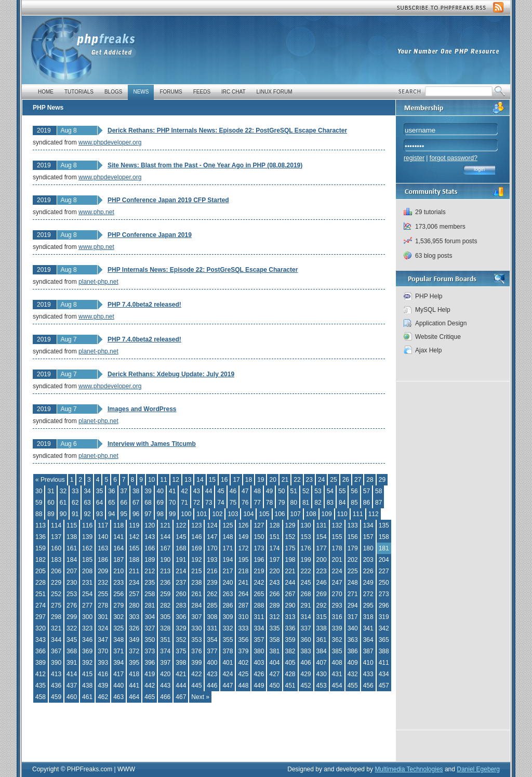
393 (103, 663)
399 (196, 663)
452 (306, 686)
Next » (200, 697)
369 (87, 651)
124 (212, 525)
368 (72, 651)
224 (337, 571)
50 (281, 491)
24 (321, 480)
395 (134, 663)
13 (188, 480)
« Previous (50, 480)
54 (330, 491)
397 (165, 663)
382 (290, 651)
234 (134, 583)
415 (87, 674)
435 (41, 686)
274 (41, 605)
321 (56, 628)
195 (243, 560)
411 (384, 663)
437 (72, 686)
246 (322, 583)
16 (224, 480)
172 (243, 548)
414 (72, 674)
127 (259, 525)
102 (217, 514)
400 (212, 663)
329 (181, 628)
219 (259, 571)
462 (103, 697)
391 (72, 663)
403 (259, 663)
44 (209, 491)
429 (306, 674)
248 (353, 583)
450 (274, 686)
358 (274, 640)
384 (322, 651)
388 (384, 651)
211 (134, 571)
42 (184, 491)
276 (72, 605)
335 (274, 628)
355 (228, 640)
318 (368, 617)
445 (196, 686)
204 (384, 560)
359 (290, 640)
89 (51, 514)
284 (196, 605)
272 (368, 594)
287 (243, 605)
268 (306, 594)
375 (181, 651)
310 (243, 617)
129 (290, 525)
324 (103, 628)
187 (118, 560)
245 (306, 583)
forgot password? (454, 158)
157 (368, 537)
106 (280, 514)
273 (384, 594)
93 (99, 514)
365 (384, 640)
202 (353, 560)
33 (75, 491)
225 (353, 571)
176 (306, 548)
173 (259, 548)
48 (257, 491)
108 (311, 514)
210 (118, 571)
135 (384, 525)
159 (41, 548)
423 (212, 674)
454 (337, 686)
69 (160, 503)
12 (176, 480)
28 (370, 480)
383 (306, 651)
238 (196, 583)
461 (87, 697)
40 (160, 491)
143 (150, 537)
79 (281, 503)
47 (245, 491)
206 (56, 571)
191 (181, 560)
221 (290, 571)
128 (274, 525)
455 (353, 686)
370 (103, 651)
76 (245, 503)
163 (103, 548)
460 (72, 697)
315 (322, 617)
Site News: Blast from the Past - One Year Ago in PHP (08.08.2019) (205, 165)
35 (99, 491)
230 (72, 583)
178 (337, 548)
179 (353, 548)
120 (150, 525)
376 (196, 651)
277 (87, 605)
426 (259, 674)
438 (87, 686)
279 (118, 605)
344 (56, 640)
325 (118, 628)
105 (264, 514)
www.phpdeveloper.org (110, 142)
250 (384, 583)
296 (384, 605)
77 (257, 503)
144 (165, 537)
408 (337, 663)
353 (196, 640)
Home (46, 92)
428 (290, 674)
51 (294, 491)
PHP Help (429, 296)
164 (118, 548)
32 (63, 491)
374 (165, 651)
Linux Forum (275, 92)
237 (181, 583)
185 (87, 560)
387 (368, 651)
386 (353, 651)
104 (248, 514)
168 (181, 548)
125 (228, 525)
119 (134, 525)
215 (196, 571)
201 (337, 560)
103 (233, 514)
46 (233, 491)
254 (87, 594)
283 (181, 605)
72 (197, 503)
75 (233, 503)
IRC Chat (233, 92)
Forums (171, 92)
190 (165, 560)
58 (378, 491)
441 (134, 686)
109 (327, 514)
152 (290, 537)
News (141, 92)
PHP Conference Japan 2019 (150, 235)
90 (63, 514)
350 (150, 640)
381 (274, 651)
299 (72, 617)
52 (306, 491)
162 (87, 548)
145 (181, 537)
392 (87, 663)
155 (337, 537)
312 (274, 617)
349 (134, 640)
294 (353, 605)
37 (124, 491)
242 (259, 583)
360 (306, 640)
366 (41, 651)
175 (290, 548)
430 (322, 674)
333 (243, 628)
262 (212, 594)
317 (353, 617)
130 (306, 525)
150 (259, 537)
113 (41, 525)
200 (322, 560)
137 (56, 537)
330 (196, 628)
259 (165, 594)
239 (212, 583)
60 (51, 503)
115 (72, 525)
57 (367, 491)
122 (181, 525)
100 (186, 514)
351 (165, 640)
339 (337, 628)
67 (136, 503)
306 (181, 617)
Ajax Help (428, 350)
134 (368, 525)
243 (274, 583)
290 (290, 605)
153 (306, 537)
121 (165, 525)
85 (354, 503)
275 (56, 605)
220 (274, 571)
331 (212, 628)
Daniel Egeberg (478, 769)
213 (165, 571)
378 (228, 651)
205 (41, 571)
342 (384, 628)
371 (118, 651)
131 (322, 525)
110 (342, 514)
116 (87, 525)
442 (150, 686)
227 (384, 571)
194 (228, 560)
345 (72, 640)
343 (41, 640)
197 (274, 560)
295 (368, 605)
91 (75, 514)
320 (41, 628)
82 (318, 503)
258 (150, 594)
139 (87, 537)
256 (118, 594)
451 (290, 686)
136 (41, 537)
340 (353, 628)
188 (134, 560)
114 (56, 525)
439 (103, 686)
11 (163, 480)
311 (259, 617)
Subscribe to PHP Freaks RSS (450, 8)
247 (337, 583)
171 (228, 548)
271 (353, 594)
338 (322, 628)
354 (212, 640)
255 (103, 594)
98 (160, 514)
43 (197, 491)
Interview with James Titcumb (152, 444)
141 (118, 537)
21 (285, 480)
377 (212, 651)
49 (269, 491)
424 (228, 674)
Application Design (441, 323)
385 (337, 651)
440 (118, 686)
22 (297, 480)
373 (150, 651)
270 (337, 594)
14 (200, 480)
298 (56, 617)
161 (72, 548)
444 (181, 686)
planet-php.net (98, 282)
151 (274, 537)
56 (354, 491)
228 (41, 583)
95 (124, 514)
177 (322, 548)
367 (56, 651)
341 (368, 628)
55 (342, 491)
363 (353, 640)
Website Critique (438, 337)
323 (87, 628)
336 (290, 628)
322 (72, 628)
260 (181, 594)
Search (411, 92)
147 (212, 537)
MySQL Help (433, 310)
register (414, 158)
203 (368, 560)
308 (212, 617)
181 (384, 548)
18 (249, 480)
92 (87, 514)
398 (181, 663)
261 (196, 594)
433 (368, 674)
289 (274, 605)
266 (274, 594)
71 (184, 503)
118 (118, 525)
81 (306, 503)
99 (172, 514)
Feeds (202, 92)
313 (290, 617)
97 (148, 514)
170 (212, 548)
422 (196, 674)
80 (294, 503)
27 (358, 480)
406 (306, 663)
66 (124, 503)
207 (72, 571)
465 (150, 697)
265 (259, 594)
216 (212, 571)
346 (87, 640)
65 (111, 503)
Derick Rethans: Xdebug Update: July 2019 (171, 374)
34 (87, 491)
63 (87, 503)
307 (196, 617)
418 (134, 674)
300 (87, 617)
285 (212, 605)
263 (228, 594)
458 (41, 697)
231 (87, 583)
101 (202, 514)
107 (296, 514)
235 (150, 583)
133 (353, 525)
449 (259, 686)
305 (165, 617)
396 (150, 663)
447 (228, 686)
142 (134, 537)
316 (337, 617)
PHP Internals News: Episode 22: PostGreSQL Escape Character (203, 270)
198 (290, 560)
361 (322, 640)
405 (290, 663)
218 (243, 571)
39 (148, 491)
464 (134, 697)
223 (322, 571)
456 (368, 686)
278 (103, 605)
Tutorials (79, 92)
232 (103, 583)
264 (243, 594)
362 (337, 640)
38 (136, 491)
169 (196, 548)
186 (103, 560)
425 (243, 674)
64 (99, 503)
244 (290, 583)
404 (274, 663)
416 (103, 674)
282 (165, 605)
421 (181, 674)
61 (63, 503)
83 (330, 503)
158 (384, 537)
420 (165, 674)
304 (150, 617)
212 (150, 571)
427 (274, 674)
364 (368, 640)
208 (87, 571)
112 (374, 514)
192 (196, 560)
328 (165, 628)
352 (181, 640)
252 (56, 594)
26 (346, 480)
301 (103, 617)
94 (111, 514)
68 (148, 503)
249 (368, 583)
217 (228, 571)
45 (221, 491)
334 (259, 628)
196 (259, 560)
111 (358, 514)
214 (181, 571)
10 (151, 480)
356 (243, 640)
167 (165, 548)
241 (243, 583)
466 (165, 697)
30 (39, 491)
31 (51, 491)
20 (272, 480)
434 (384, 674)
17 (236, 480)
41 (172, 491)
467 (181, 697)
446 (212, 686)
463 (118, 697)
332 (228, 628)
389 (41, 663)
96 (136, 514)
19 (261, 480)
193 (212, 560)
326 (134, 628)
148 (228, 537)
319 (384, 617)
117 (103, 525)
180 (368, 548)
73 (209, 503)
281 (150, 605)
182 (41, 560)
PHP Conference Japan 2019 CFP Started (168, 200)
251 (41, 594)
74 (221, 503)
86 (367, 503)
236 (165, 583)
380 (259, 651)
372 (134, 651)
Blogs (113, 92)
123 (196, 525)
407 (322, 663)
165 (134, 548)
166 (150, 548)
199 (306, 560)
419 (150, 674)
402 (243, 663)
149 (243, 537)
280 (134, 605)
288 (259, 605)
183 (56, 560)
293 (337, 605)
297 (41, 617)
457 (384, 686)
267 (290, 594)
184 (72, 560)
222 (306, 571)
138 (72, 537)
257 (134, 594)
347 (103, 640)
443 (165, 686)
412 (41, 674)
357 (259, 640)
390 (56, 663)
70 (172, 503)
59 (39, 503)
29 (382, 480)
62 (75, 503)
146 (196, 537)
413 (56, 674)
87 (378, 503)
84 (342, 503)
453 (322, 686)
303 (134, 617)
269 (322, 594)
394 (118, 663)
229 (56, 583)
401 (228, 663)
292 (322, 605)
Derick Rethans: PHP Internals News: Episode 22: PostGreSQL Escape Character (227, 130)
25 (333, 480)
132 (337, 525)
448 (243, 686)
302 (118, 617)
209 (103, 571)
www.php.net (96, 212)
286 (228, 605)
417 (118, 674)
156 (353, 537)
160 (56, 548)
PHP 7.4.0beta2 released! (144, 305)
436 (56, 686)
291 (306, 605)
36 (111, 491)
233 (118, 583)
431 (337, 674)
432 (353, 674)
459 (56, 697)
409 (353, 663)
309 (228, 617)
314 (306, 617)
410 (368, 663)
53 (318, 491)
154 (322, 537)
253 (72, 594)
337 (306, 628)
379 (243, 651)
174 (274, 548)
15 (212, 480)
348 (118, 640)
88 (39, 514)
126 (243, 525)
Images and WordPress (142, 409)
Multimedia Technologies (409, 769)
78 (269, 503)
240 (228, 583)
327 (150, 628)
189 (150, 560)
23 (309, 480)
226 (368, 571)
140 (103, 537)
